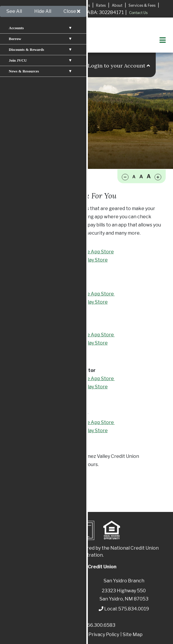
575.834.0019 (134, 609)
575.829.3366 (33, 464)
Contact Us (138, 13)
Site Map (133, 635)
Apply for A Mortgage (44, 13)
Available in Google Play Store (74, 260)
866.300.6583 (100, 625)
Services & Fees (142, 5)
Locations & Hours (74, 5)
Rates (101, 5)
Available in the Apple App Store (78, 252)
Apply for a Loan (33, 5)
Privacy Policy (104, 635)
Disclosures (72, 635)
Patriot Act (43, 635)
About (117, 5)
